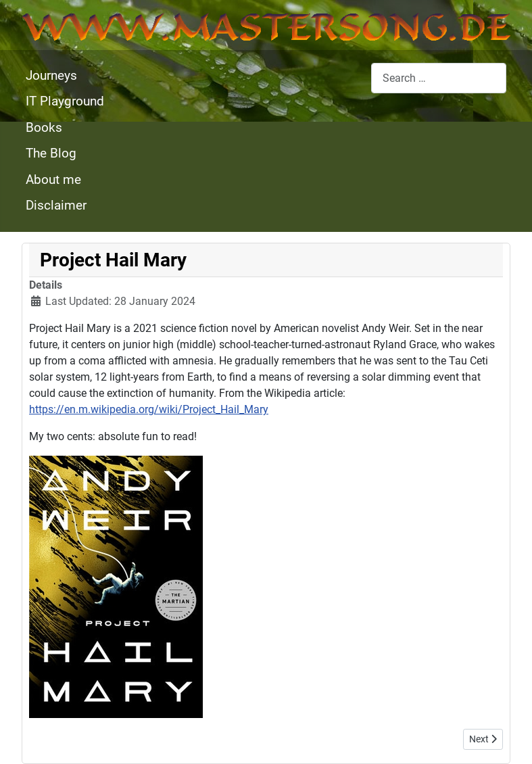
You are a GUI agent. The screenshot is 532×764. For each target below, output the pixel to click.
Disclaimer (56, 205)
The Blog (51, 153)
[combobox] (439, 78)
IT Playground (65, 101)
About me (53, 180)
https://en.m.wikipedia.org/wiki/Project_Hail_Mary (149, 409)
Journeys (51, 75)
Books (44, 127)
